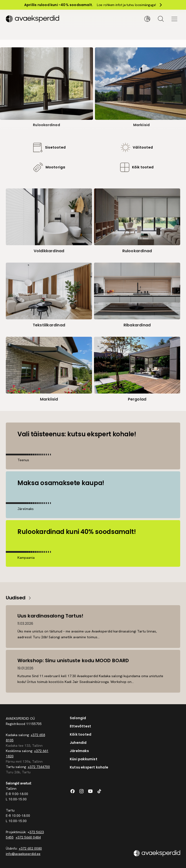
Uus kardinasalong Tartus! (50, 616)
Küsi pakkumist (84, 759)
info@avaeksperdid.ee (23, 854)
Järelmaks (79, 751)
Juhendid (78, 743)
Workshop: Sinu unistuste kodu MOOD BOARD (73, 660)
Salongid (78, 718)
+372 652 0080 (30, 848)
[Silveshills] (49, 19)
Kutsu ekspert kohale (89, 767)
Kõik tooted (81, 734)
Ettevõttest (80, 726)
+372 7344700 (39, 767)
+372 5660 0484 (28, 837)
